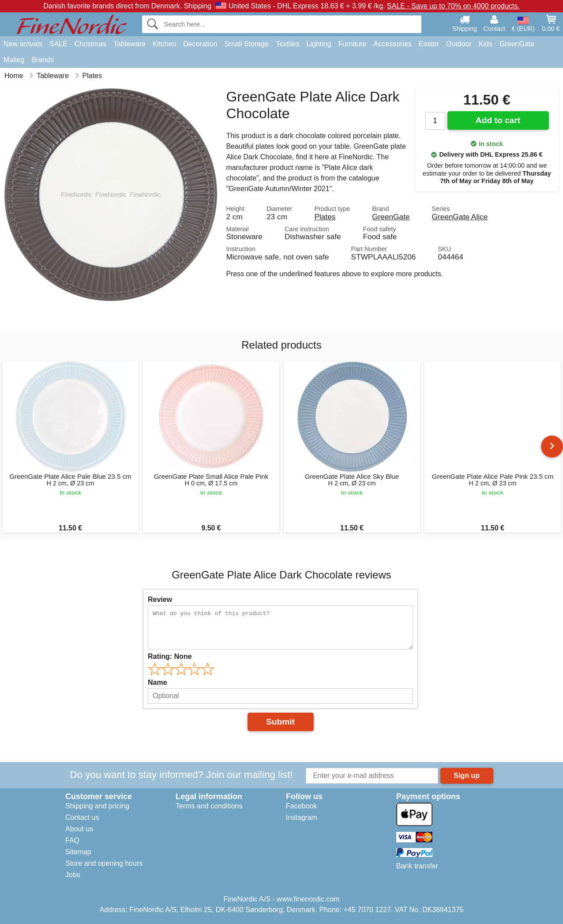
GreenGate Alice (460, 217)
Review (160, 599)
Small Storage (247, 44)
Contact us (82, 817)
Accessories (393, 44)
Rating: (170, 656)
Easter (429, 44)
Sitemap (78, 852)
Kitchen (164, 44)
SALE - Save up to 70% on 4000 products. (453, 6)
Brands (43, 60)
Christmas (90, 44)
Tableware (129, 44)
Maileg (14, 60)
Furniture (353, 44)
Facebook (301, 806)
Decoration (200, 44)
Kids (486, 44)
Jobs (73, 875)
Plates (325, 217)
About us (79, 829)
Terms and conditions (209, 806)
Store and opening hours (104, 863)
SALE (58, 44)
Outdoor (459, 44)
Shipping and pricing (97, 806)
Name (158, 682)
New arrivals (23, 44)
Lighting (319, 44)
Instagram (302, 817)
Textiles (287, 44)
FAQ (72, 840)
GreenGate (517, 44)
